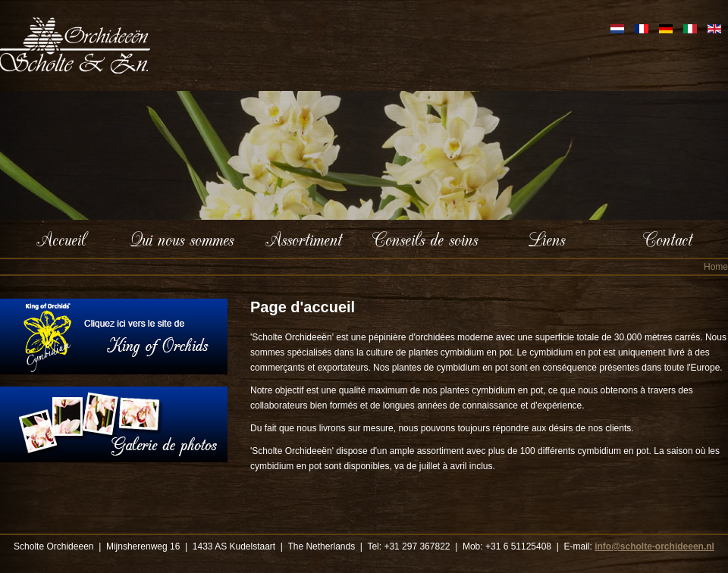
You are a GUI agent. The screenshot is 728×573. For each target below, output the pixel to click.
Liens (546, 239)
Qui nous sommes (182, 239)
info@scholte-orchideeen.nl (654, 546)
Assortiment (304, 239)
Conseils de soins (425, 239)
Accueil (61, 239)
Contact (668, 239)
